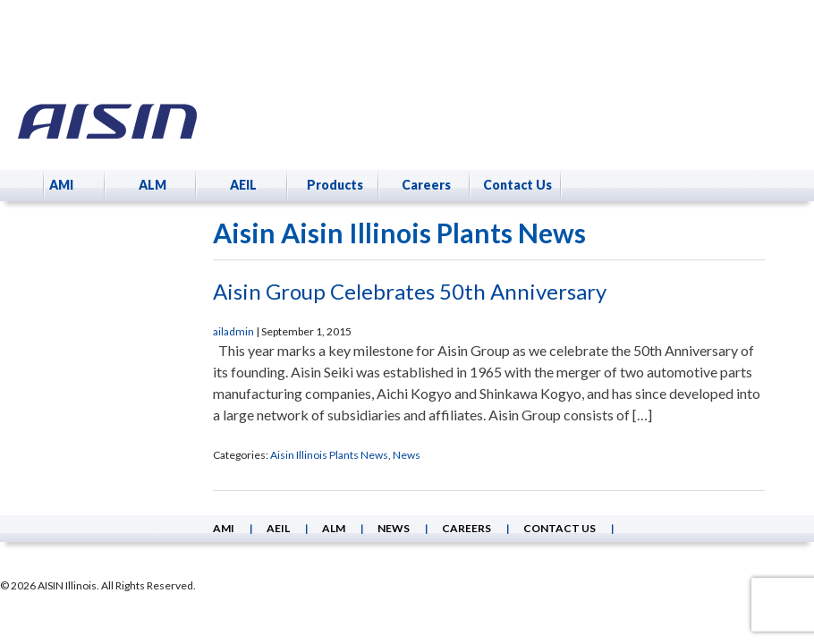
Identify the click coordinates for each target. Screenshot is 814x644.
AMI (61, 185)
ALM (153, 185)
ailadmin (233, 331)
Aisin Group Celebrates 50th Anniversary (410, 291)
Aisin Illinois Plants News (329, 455)
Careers (426, 185)
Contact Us (517, 185)
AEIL (243, 185)
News (407, 455)
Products (335, 185)
